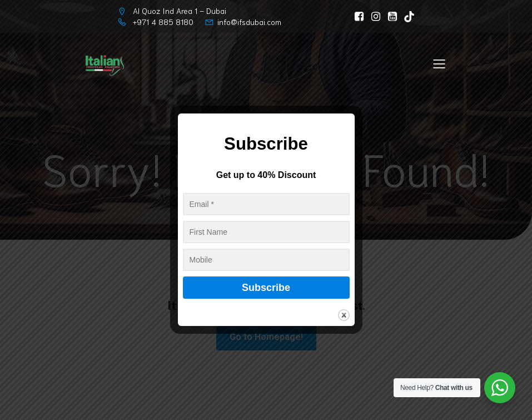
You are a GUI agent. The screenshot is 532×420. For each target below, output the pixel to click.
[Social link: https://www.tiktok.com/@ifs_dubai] (406, 17)
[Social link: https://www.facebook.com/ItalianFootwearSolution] (356, 17)
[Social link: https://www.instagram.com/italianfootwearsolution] (373, 17)
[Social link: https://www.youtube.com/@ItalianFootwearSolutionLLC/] (390, 17)
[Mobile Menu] (439, 63)
